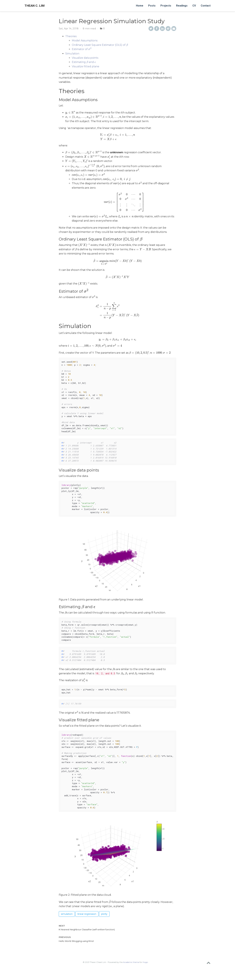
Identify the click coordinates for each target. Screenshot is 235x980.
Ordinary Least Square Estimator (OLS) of (100, 45)
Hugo (145, 970)
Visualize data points (85, 58)
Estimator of (81, 49)
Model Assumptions (85, 41)
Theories (71, 36)
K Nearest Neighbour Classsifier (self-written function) (87, 938)
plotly (104, 922)
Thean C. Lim (35, 6)
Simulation (72, 54)
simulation (67, 922)
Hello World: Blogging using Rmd (76, 949)
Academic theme (131, 970)
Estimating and (84, 62)
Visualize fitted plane (86, 66)
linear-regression (87, 922)
